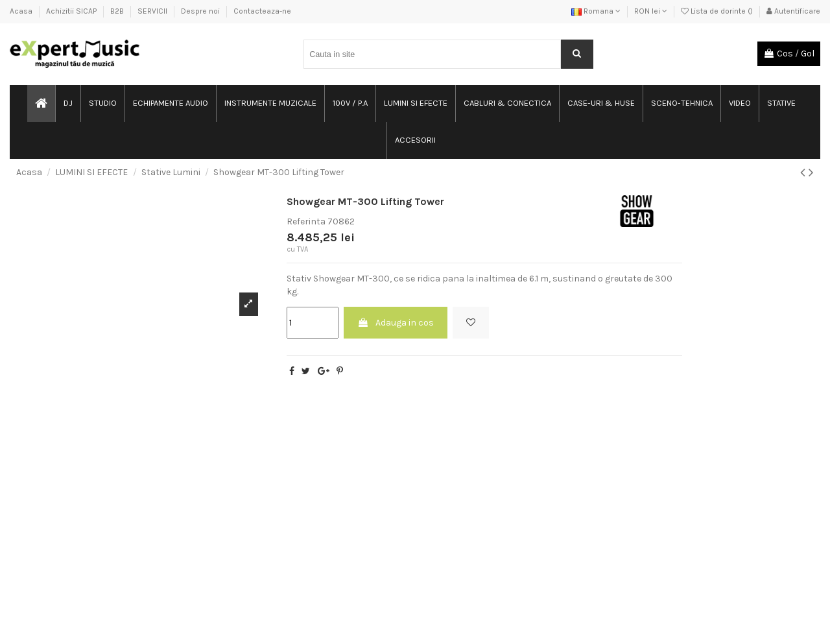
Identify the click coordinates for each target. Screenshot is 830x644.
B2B (118, 11)
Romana (596, 11)
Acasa (22, 11)
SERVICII (153, 11)
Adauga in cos (396, 323)
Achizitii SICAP (72, 11)
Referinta (306, 221)
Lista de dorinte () (718, 11)
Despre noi (201, 11)
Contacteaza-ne (262, 11)
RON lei (651, 11)
